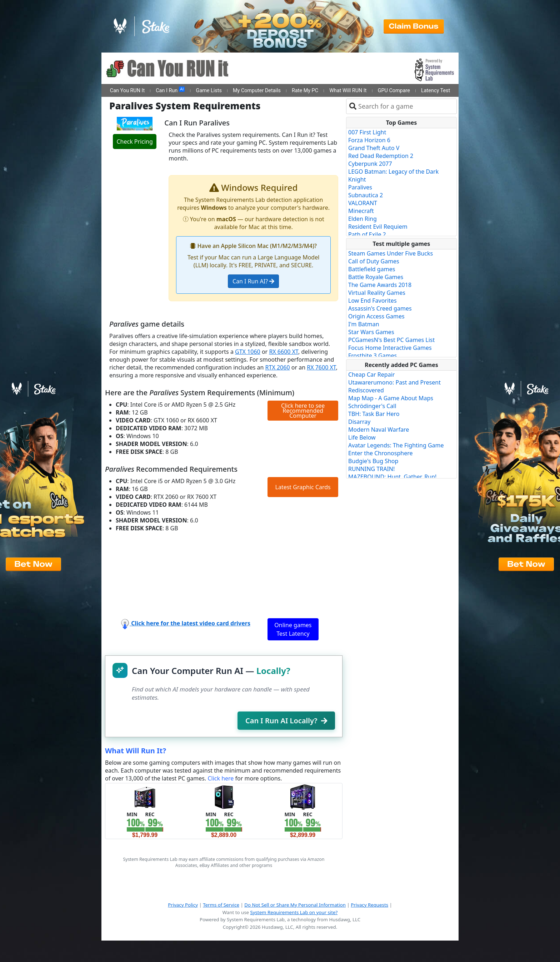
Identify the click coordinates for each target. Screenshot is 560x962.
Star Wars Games (371, 332)
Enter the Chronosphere (380, 453)
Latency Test (436, 91)
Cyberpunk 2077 (370, 164)
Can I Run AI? (253, 281)
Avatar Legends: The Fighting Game (396, 445)
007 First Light (367, 132)
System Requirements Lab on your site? (294, 912)
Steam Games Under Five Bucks (391, 253)
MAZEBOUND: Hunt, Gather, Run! (392, 477)
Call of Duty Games (374, 261)
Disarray (359, 422)
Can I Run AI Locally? (286, 721)
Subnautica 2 (366, 195)
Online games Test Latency (293, 629)
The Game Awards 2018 (380, 285)
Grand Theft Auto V (374, 148)
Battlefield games (372, 269)
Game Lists (209, 91)
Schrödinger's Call (372, 406)
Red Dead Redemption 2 (381, 156)
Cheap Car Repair (371, 375)
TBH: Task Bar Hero (374, 414)
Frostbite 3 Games (372, 356)
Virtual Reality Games (377, 293)
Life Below (362, 437)
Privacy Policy (183, 905)
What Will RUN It (348, 91)
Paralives (360, 187)
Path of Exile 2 (367, 234)
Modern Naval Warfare (379, 430)
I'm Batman (364, 324)
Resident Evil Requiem (378, 227)
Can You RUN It (127, 91)
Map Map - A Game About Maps (391, 398)
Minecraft (361, 211)
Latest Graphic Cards (303, 487)
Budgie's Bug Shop (373, 461)
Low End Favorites (372, 301)
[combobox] (406, 106)
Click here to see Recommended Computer (303, 411)
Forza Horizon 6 (369, 140)
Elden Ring (362, 219)
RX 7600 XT (321, 367)
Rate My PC (305, 91)
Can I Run (170, 90)
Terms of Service (221, 905)
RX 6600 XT (284, 352)
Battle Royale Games (376, 277)
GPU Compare (394, 91)
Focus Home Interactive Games (390, 348)
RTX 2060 (278, 367)
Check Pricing (134, 142)
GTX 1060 (248, 352)
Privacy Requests (369, 905)
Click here (221, 778)
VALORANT (363, 203)
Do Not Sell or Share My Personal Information (295, 905)
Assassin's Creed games (380, 308)
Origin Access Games (376, 316)
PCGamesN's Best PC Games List (391, 340)
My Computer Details (257, 91)
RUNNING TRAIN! (371, 469)
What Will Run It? (136, 751)
